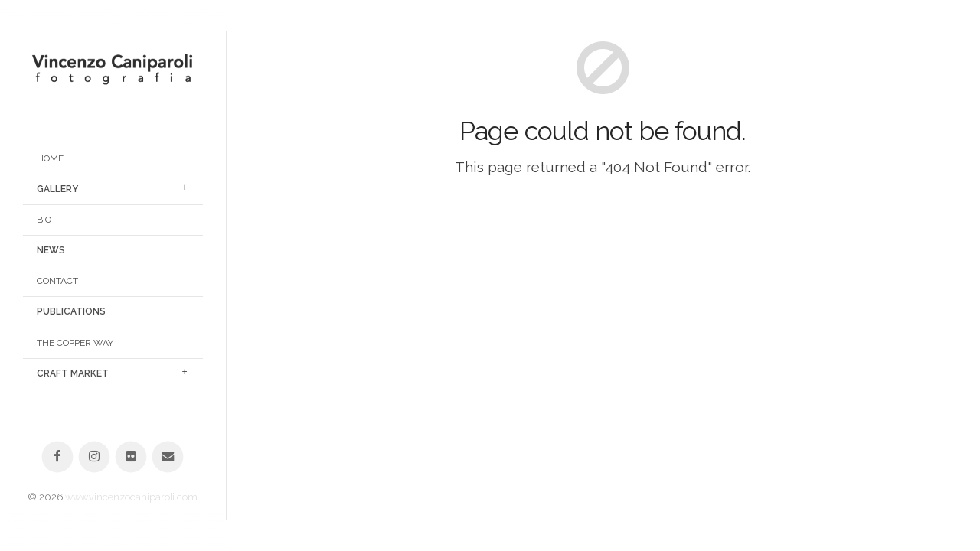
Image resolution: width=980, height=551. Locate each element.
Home (50, 158)
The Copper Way (75, 343)
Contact (57, 281)
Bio (44, 220)
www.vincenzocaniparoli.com (131, 497)
